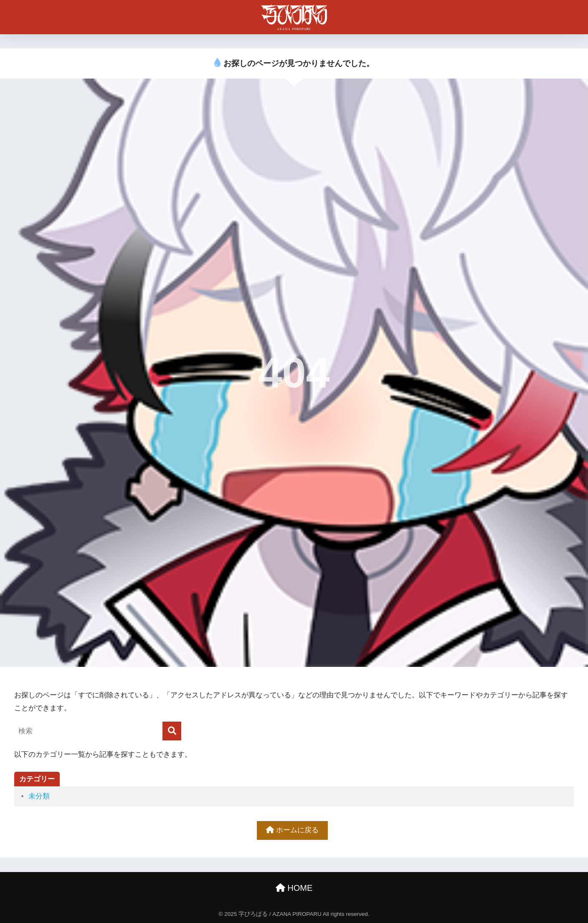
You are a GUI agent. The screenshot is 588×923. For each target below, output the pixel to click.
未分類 (39, 796)
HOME (294, 888)
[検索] (172, 731)
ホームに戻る (292, 830)
